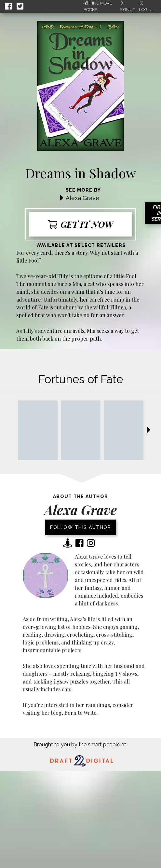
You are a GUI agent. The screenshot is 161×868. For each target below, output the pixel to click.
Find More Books (98, 6)
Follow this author (80, 527)
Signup (127, 7)
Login (145, 7)
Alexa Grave (82, 198)
